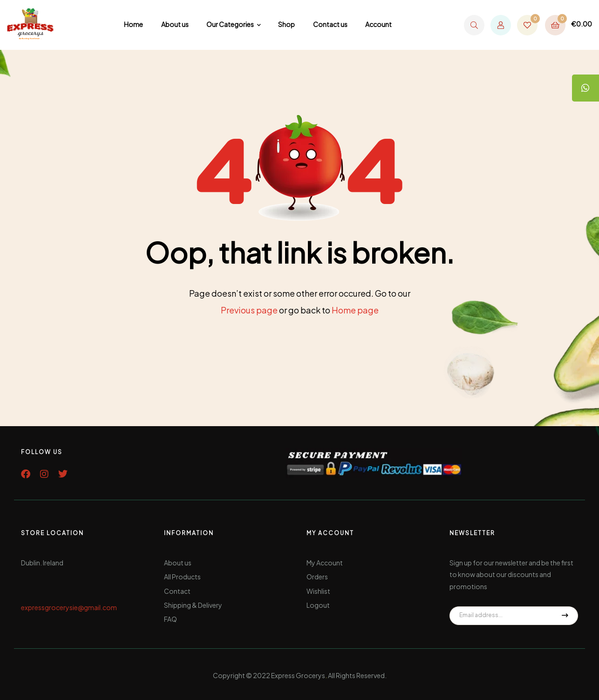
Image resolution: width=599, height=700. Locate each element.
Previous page (249, 310)
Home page (355, 310)
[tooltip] (585, 88)
